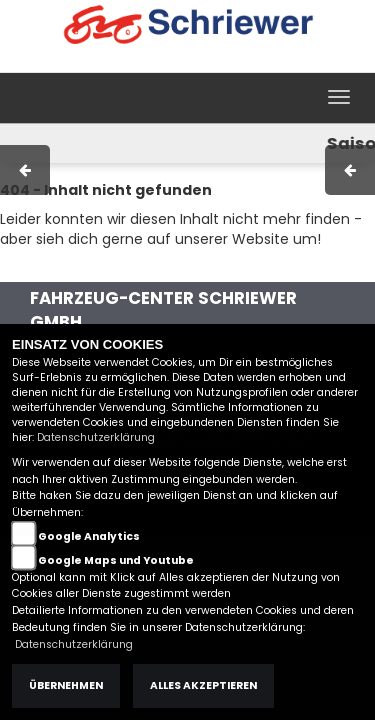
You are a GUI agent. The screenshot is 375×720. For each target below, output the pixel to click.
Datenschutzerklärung (96, 437)
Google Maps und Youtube (116, 560)
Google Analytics (89, 536)
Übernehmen (66, 685)
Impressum (104, 62)
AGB (173, 62)
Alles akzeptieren (203, 685)
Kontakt (229, 62)
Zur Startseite (47, 269)
